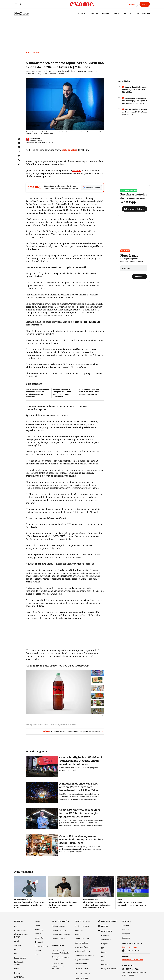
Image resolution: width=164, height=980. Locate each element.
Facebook (126, 938)
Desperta (105, 944)
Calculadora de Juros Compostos (60, 958)
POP (37, 955)
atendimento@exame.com (133, 960)
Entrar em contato (130, 947)
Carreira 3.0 (106, 940)
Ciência (38, 950)
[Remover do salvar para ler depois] (19, 164)
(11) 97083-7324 (132, 969)
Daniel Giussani (35, 138)
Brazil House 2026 (82, 926)
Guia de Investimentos (61, 935)
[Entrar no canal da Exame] (134, 209)
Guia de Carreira (59, 939)
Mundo (38, 921)
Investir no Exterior (83, 947)
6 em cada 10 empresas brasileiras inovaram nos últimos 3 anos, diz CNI (89, 392)
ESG (16, 954)
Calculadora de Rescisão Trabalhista (60, 952)
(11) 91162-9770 (132, 950)
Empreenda (125, 251)
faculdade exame (109, 921)
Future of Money (41, 946)
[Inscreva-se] (140, 276)
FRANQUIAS (117, 14)
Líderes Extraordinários (84, 955)
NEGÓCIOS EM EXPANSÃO (88, 14)
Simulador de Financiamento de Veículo (58, 966)
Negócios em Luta (82, 960)
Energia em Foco (81, 943)
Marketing (39, 930)
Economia (18, 950)
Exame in (105, 935)
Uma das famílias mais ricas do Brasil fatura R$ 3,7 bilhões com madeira (135, 112)
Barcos (73, 725)
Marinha (64, 725)
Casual (38, 925)
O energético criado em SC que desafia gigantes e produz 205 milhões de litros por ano (135, 101)
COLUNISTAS (19, 977)
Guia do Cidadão (59, 926)
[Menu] (16, 4)
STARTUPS (105, 14)
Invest (17, 969)
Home (28, 52)
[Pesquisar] (21, 4)
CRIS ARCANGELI (143, 14)
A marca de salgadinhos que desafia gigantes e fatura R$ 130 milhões (135, 90)
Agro (103, 960)
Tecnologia (39, 942)
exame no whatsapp (129, 190)
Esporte (38, 934)
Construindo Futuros (83, 939)
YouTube (126, 925)
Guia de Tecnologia (60, 930)
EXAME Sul (79, 930)
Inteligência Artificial (19, 963)
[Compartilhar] (102, 716)
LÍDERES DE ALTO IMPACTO (21, 936)
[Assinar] (132, 4)
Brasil (17, 941)
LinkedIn (126, 930)
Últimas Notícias (21, 930)
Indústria (55, 725)
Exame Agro (40, 938)
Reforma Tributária (83, 951)
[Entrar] (145, 4)
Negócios (22, 13)
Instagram (126, 934)
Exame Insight (20, 958)
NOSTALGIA (129, 14)
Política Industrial (82, 964)
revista (105, 926)
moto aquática (69, 150)
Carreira (18, 945)
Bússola (78, 935)
